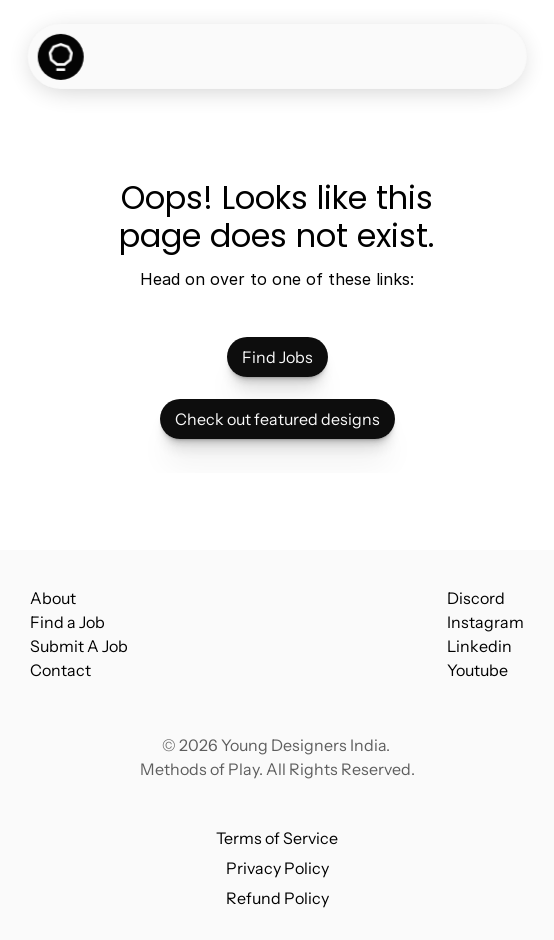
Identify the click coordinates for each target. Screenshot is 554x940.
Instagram (485, 622)
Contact (60, 670)
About (53, 598)
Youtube (477, 670)
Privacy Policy (277, 868)
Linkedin (479, 646)
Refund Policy (277, 898)
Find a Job (67, 622)
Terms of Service (277, 838)
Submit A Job (79, 646)
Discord (476, 598)
